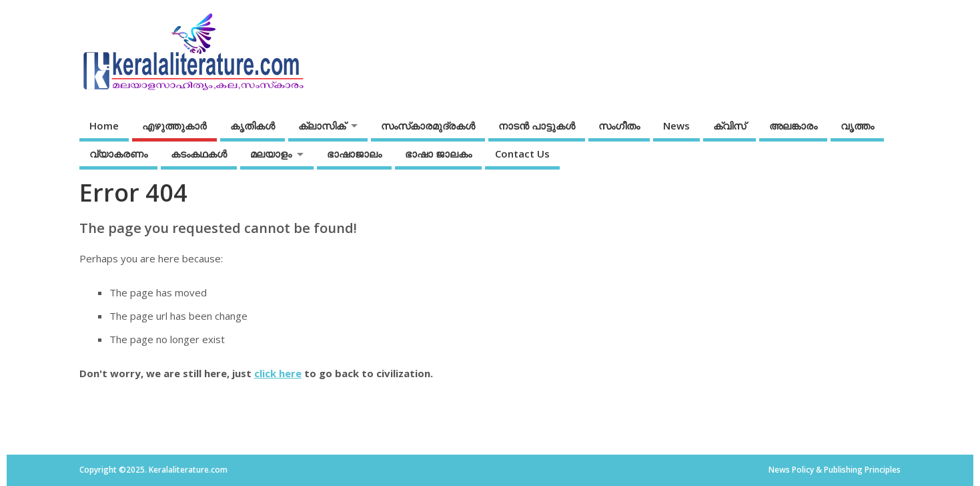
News (676, 126)
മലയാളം (271, 154)
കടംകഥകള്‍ (199, 154)
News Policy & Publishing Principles (835, 470)
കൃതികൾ (253, 126)
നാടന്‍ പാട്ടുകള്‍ (537, 126)
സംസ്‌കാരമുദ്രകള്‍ (428, 126)
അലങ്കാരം (793, 126)
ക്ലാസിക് (322, 126)
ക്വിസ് (729, 126)
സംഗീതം (619, 126)
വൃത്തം (857, 126)
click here (278, 373)
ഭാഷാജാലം (354, 154)
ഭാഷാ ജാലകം (438, 154)
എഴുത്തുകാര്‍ (174, 126)
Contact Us (522, 154)
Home (104, 126)
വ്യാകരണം (118, 154)
